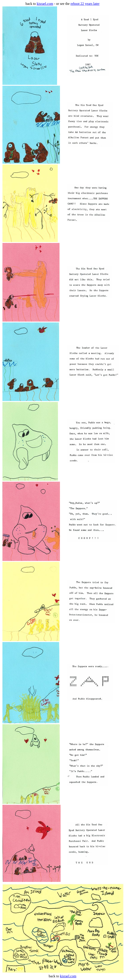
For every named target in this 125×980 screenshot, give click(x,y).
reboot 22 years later (85, 4)
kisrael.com (45, 4)
